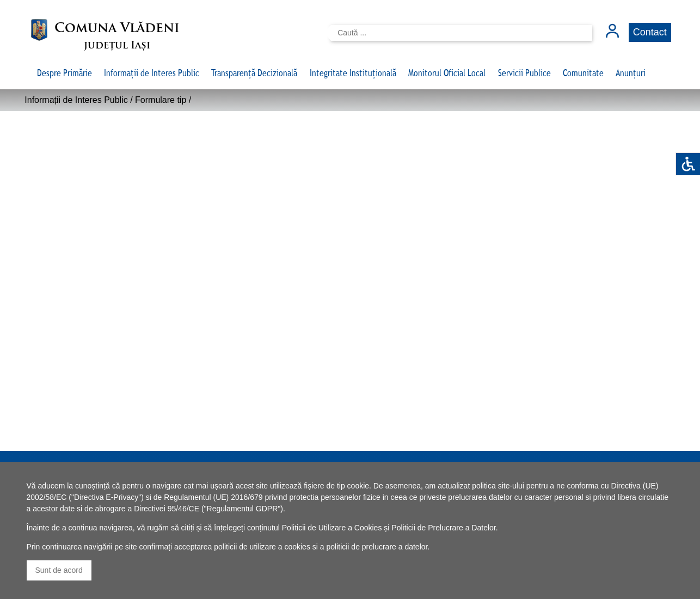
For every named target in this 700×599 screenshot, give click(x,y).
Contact (650, 32)
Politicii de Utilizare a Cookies (332, 528)
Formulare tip (161, 100)
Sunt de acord (59, 570)
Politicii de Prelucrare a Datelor (443, 528)
